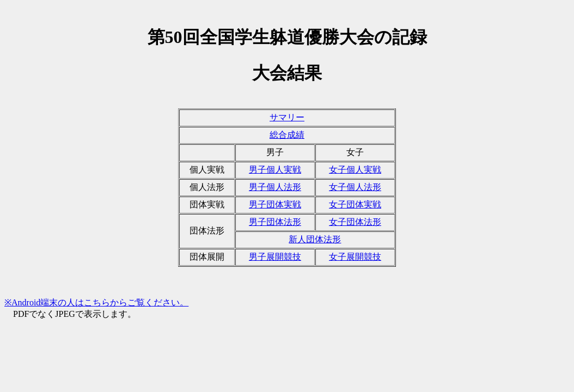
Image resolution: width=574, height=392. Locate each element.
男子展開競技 (275, 257)
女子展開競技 (355, 257)
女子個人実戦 (355, 170)
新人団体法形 (315, 239)
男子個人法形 (275, 187)
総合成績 (287, 135)
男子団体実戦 (275, 204)
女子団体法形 (355, 222)
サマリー (287, 117)
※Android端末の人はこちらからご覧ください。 (96, 302)
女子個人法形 (355, 187)
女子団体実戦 (355, 204)
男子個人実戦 (275, 170)
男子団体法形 (275, 222)
